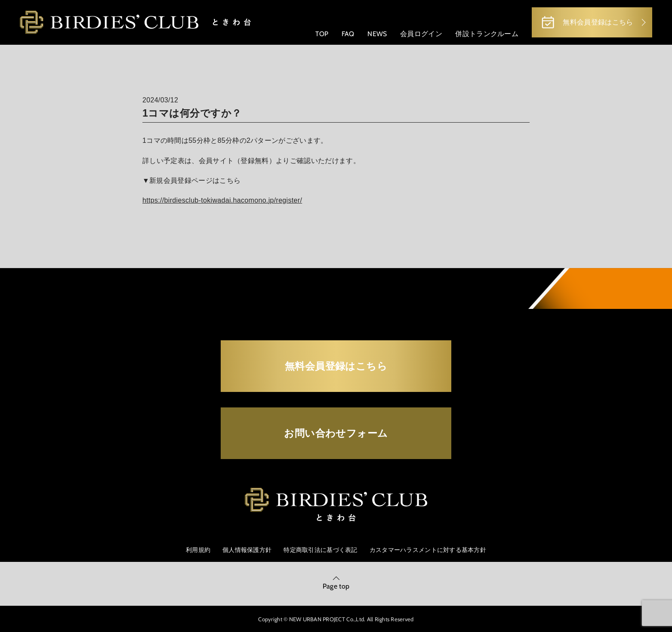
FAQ (348, 34)
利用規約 (198, 550)
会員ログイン (421, 34)
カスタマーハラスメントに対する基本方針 (428, 550)
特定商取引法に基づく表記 (320, 550)
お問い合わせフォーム (336, 433)
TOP (322, 34)
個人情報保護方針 (247, 550)
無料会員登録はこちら (586, 22)
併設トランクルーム (487, 34)
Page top (336, 586)
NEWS (377, 34)
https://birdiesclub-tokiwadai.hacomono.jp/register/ (222, 200)
